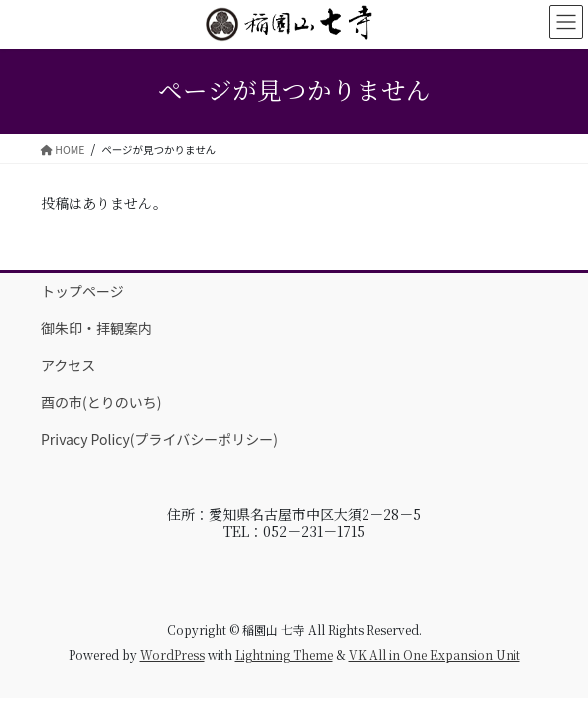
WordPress (172, 655)
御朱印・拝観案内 (96, 328)
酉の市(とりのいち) (101, 402)
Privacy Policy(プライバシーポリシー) (159, 439)
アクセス (68, 365)
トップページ (82, 291)
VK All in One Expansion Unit (435, 655)
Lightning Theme (284, 655)
